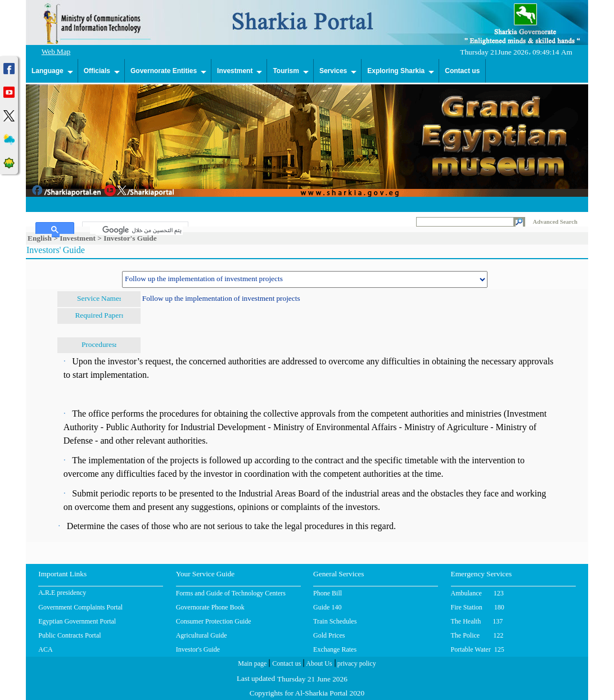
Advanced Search (555, 222)
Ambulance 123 (477, 593)
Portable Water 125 (478, 649)
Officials (97, 71)
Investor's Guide (198, 649)
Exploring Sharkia (396, 71)
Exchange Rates (335, 649)
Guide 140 (327, 607)
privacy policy (356, 665)
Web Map (56, 53)
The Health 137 (477, 621)
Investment (235, 71)
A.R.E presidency (62, 594)
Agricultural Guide (202, 635)
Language (48, 71)
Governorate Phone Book (210, 607)
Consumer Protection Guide (214, 621)
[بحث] (136, 230)
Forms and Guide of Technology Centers (231, 593)
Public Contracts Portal (69, 635)
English (40, 238)
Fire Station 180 (478, 607)
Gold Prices (329, 635)
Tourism (286, 71)
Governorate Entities (164, 71)
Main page (252, 665)
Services (333, 71)
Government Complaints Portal (80, 607)
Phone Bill (328, 593)
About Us (318, 665)
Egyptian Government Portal (77, 621)
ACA (45, 649)
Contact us (462, 71)
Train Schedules (335, 621)
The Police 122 (477, 635)
